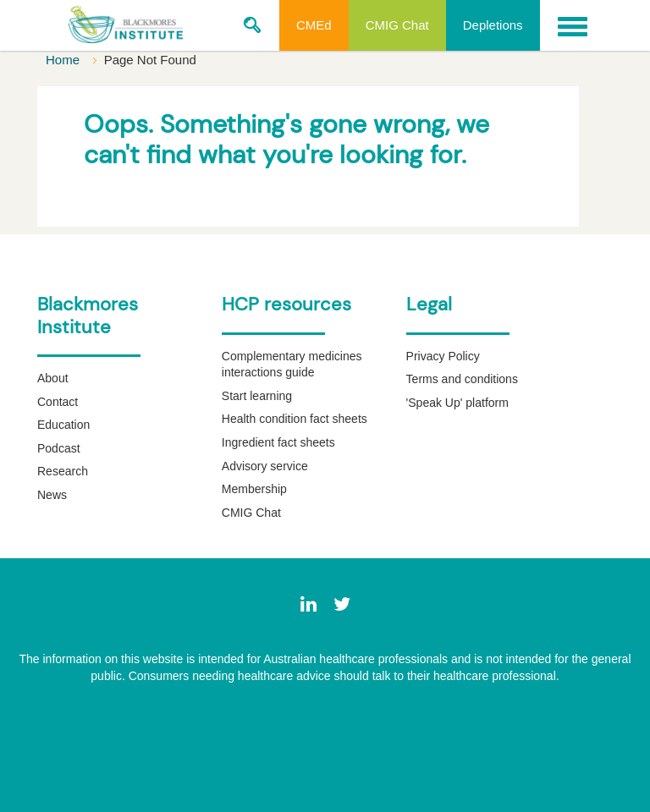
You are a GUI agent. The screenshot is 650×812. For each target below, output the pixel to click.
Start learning (257, 396)
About (53, 378)
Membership (254, 489)
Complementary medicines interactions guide (292, 365)
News (52, 495)
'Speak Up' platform (457, 403)
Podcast (59, 448)
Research (63, 471)
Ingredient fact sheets (278, 442)
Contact (58, 402)
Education (63, 425)
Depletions (493, 25)
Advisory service (265, 466)
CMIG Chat (397, 25)
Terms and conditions (462, 379)
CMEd (314, 25)
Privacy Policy (443, 356)
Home (64, 60)
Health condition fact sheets (295, 419)
